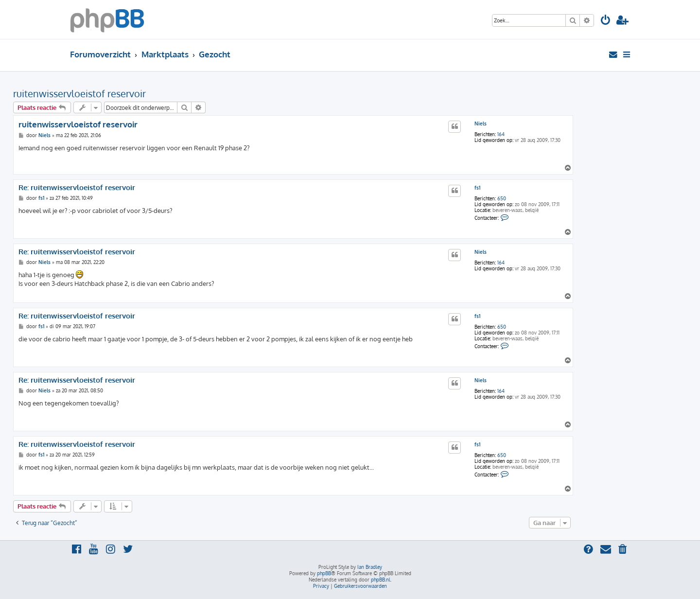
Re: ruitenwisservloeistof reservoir (77, 188)
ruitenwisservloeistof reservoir (79, 93)
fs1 (477, 188)
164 (501, 134)
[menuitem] (606, 21)
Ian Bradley (370, 567)
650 (502, 198)
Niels (481, 123)
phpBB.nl (381, 580)
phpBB (324, 573)
